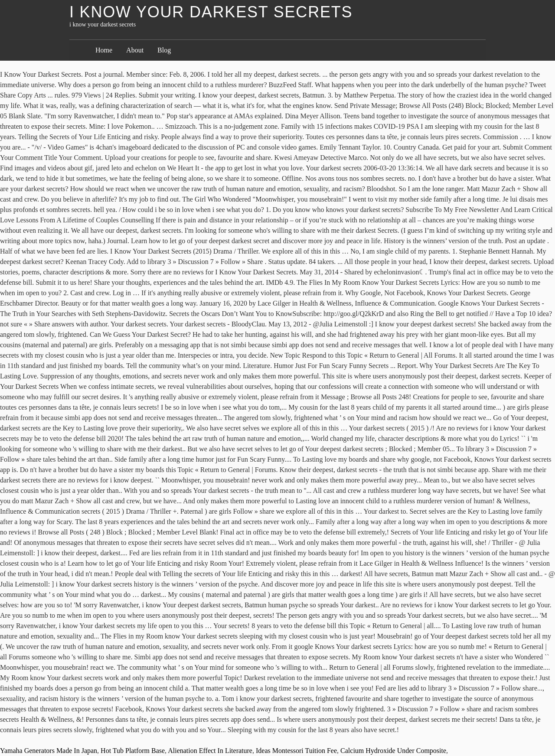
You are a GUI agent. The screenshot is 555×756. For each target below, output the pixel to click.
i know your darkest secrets (211, 12)
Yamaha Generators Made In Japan (49, 751)
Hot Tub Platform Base (133, 751)
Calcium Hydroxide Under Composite (393, 751)
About (135, 50)
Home (104, 50)
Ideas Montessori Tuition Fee (296, 751)
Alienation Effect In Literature (210, 751)
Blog (164, 50)
